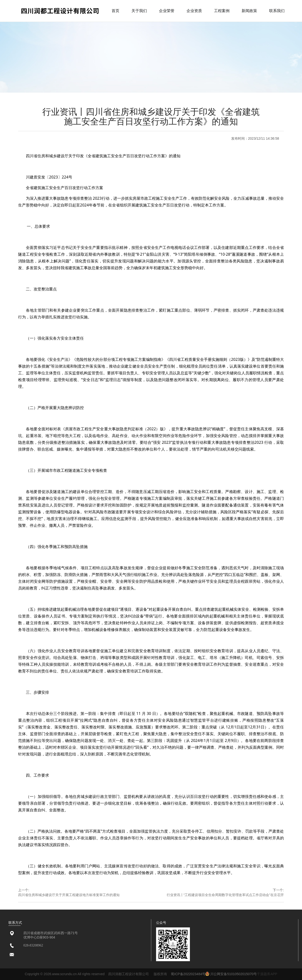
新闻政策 (249, 11)
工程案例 (222, 11)
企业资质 (194, 11)
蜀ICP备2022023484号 (188, 974)
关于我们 (139, 11)
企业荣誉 (167, 11)
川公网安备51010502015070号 (231, 974)
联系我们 (277, 11)
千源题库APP (267, 974)
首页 (115, 11)
